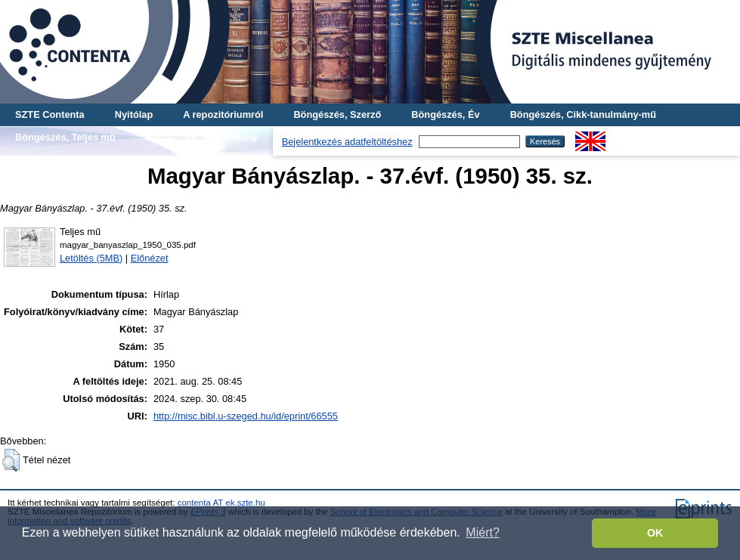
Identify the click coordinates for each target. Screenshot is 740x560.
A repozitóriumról (223, 114)
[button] (11, 460)
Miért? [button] (482, 532)
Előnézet (150, 258)
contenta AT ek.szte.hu (221, 503)
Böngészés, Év (445, 114)
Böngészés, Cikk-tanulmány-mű (583, 114)
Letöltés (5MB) (91, 258)
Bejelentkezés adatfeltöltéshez (347, 142)
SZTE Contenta (50, 114)
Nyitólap (134, 114)
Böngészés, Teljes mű (65, 137)
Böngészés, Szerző (337, 114)
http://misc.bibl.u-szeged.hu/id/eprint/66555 (246, 416)
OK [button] (655, 533)
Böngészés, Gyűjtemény (202, 137)
